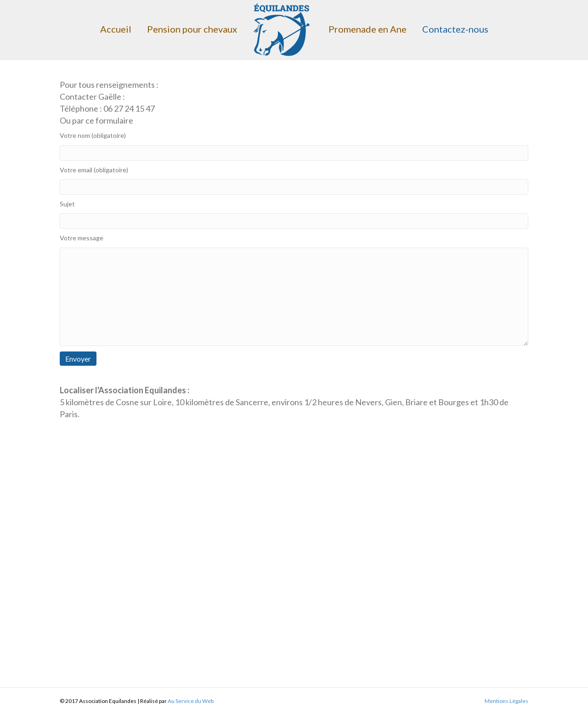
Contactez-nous (455, 29)
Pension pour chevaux (192, 29)
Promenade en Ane (367, 29)
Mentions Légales (506, 701)
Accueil (116, 29)
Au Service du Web (191, 701)
